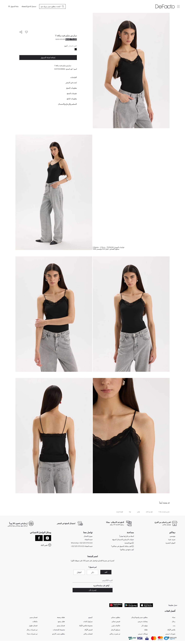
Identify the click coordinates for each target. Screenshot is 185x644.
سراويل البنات (88, 621)
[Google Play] (131, 605)
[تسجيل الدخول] (31, 6)
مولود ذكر (145, 626)
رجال (174, 621)
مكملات (35, 621)
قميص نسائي (116, 621)
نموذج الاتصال (88, 536)
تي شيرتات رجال (32, 630)
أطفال (79, 572)
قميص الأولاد (88, 630)
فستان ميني (33, 617)
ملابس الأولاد (171, 630)
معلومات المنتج (72, 88)
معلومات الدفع (72, 99)
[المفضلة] (24, 6)
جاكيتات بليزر (116, 626)
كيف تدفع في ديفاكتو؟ (127, 550)
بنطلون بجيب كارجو (59, 634)
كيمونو (90, 617)
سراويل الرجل (116, 630)
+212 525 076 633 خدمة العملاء (82, 546)
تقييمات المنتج (72, 93)
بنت (174, 626)
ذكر (93, 572)
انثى (106, 572)
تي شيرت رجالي (115, 634)
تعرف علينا (172, 540)
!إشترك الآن (93, 590)
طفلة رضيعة (61, 617)
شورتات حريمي (170, 634)
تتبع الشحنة (129, 543)
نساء (174, 617)
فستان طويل (33, 626)
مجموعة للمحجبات (59, 630)
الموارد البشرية (170, 543)
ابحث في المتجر (71, 83)
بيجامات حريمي (143, 621)
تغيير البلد (44, 545)
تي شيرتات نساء (32, 634)
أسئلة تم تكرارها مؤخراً (127, 536)
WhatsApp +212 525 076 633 (82, 543)
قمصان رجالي (88, 634)
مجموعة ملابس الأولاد (86, 626)
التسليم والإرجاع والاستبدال (67, 104)
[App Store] (146, 605)
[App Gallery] (116, 605)
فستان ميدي (61, 626)
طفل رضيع (61, 621)
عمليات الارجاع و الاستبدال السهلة (123, 540)
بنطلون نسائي (116, 617)
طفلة (146, 630)
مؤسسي (172, 536)
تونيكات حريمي (143, 634)
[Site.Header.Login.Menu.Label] (178, 6)
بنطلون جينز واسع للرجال (139, 617)
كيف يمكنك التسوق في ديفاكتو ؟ (122, 546)
